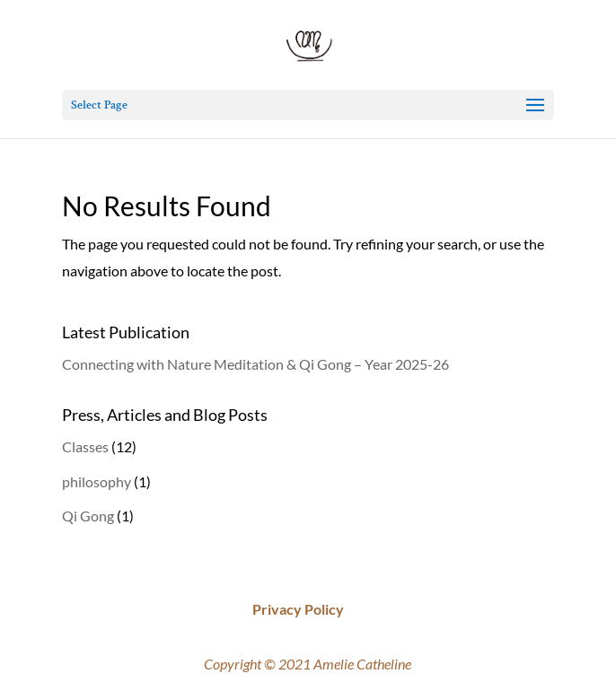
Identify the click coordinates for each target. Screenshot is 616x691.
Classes (85, 446)
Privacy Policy (298, 609)
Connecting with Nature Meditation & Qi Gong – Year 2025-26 (255, 364)
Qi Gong (88, 516)
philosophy (97, 481)
